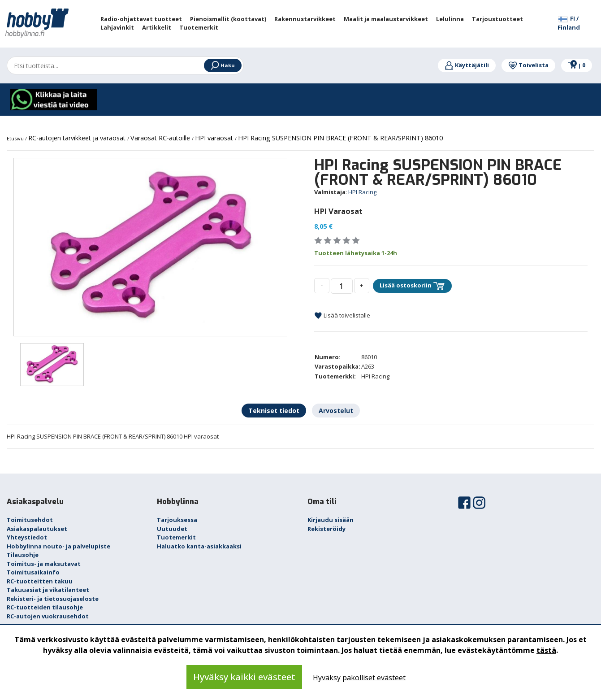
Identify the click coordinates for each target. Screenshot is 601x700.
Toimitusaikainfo (33, 572)
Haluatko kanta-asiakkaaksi (199, 546)
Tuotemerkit (176, 537)
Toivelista (528, 65)
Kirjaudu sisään (331, 520)
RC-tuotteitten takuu (40, 581)
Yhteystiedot (27, 537)
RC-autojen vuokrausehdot (48, 616)
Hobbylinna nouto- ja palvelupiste (58, 546)
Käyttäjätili (467, 65)
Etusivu (16, 138)
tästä (546, 650)
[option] (150, 247)
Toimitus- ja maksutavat (44, 564)
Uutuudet (172, 529)
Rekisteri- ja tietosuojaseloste (53, 599)
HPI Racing (362, 192)
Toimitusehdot (30, 520)
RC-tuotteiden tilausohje (45, 607)
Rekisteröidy (326, 529)
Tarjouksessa (177, 520)
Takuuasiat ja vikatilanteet (48, 590)
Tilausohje (23, 555)
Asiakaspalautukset (37, 529)
